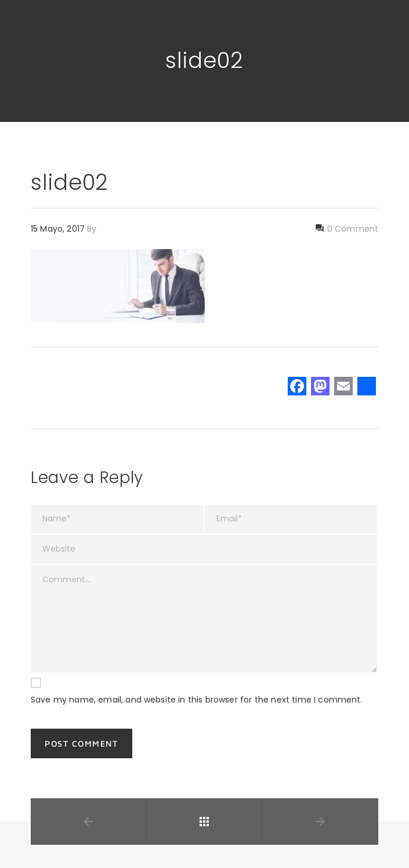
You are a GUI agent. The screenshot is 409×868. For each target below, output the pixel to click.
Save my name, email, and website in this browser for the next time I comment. (197, 700)
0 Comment (351, 229)
